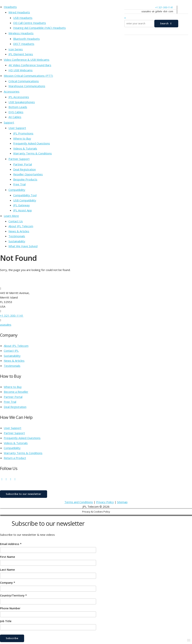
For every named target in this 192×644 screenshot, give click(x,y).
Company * (8, 583)
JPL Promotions (23, 133)
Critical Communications (24, 81)
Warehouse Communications (27, 86)
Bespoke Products (25, 179)
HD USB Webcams (21, 70)
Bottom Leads (18, 107)
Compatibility (17, 190)
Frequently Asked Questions (32, 143)
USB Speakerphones (22, 102)
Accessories (12, 91)
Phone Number (10, 608)
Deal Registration (24, 169)
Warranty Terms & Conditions (33, 153)
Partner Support (19, 159)
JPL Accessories (19, 97)
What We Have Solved (23, 246)
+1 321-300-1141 (164, 7)
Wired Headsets (19, 12)
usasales (6, 325)
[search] (139, 24)
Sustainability (17, 241)
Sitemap (122, 502)
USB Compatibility (25, 200)
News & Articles (19, 231)
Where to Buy (22, 138)
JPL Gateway (21, 205)
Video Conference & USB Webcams (27, 60)
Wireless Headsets (21, 33)
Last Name (7, 570)
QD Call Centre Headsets (30, 23)
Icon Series (16, 49)
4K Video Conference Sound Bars (30, 65)
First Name (8, 557)
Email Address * (11, 544)
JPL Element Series (21, 54)
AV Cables (15, 117)
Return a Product (15, 458)
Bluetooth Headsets (26, 39)
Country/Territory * (13, 595)
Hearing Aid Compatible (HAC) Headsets (39, 28)
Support (9, 122)
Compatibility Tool (25, 195)
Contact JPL (11, 351)
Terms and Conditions (79, 502)
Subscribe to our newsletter (24, 494)
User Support (17, 128)
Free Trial (19, 184)
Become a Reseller (16, 392)
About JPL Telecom (21, 226)
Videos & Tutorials (25, 148)
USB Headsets (23, 18)
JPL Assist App (23, 210)
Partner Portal (23, 164)
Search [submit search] (166, 23)
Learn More (11, 216)
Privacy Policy (105, 502)
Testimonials (17, 236)
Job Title (6, 621)
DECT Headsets (24, 44)
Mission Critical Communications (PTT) (28, 76)
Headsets (10, 7)
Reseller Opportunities (28, 174)
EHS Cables (16, 112)
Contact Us (16, 221)
